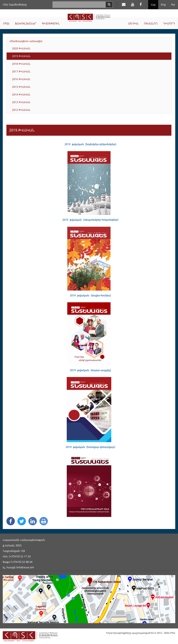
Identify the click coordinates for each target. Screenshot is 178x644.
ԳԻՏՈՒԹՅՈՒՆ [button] (51, 23)
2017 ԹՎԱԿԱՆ (21, 71)
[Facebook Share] (11, 521)
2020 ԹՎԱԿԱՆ (21, 48)
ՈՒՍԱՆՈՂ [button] (151, 23)
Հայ (153, 4)
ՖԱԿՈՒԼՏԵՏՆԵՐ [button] (26, 23)
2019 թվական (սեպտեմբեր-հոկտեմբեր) (90, 220)
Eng (163, 4)
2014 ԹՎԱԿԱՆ (21, 94)
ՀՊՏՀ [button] (6, 23)
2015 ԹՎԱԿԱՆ (21, 87)
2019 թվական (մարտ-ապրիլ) (90, 370)
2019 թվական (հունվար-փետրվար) (90, 447)
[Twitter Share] (22, 521)
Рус (173, 4)
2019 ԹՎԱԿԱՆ (21, 56)
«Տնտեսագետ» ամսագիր (26, 41)
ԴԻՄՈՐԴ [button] (169, 23)
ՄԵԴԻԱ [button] (133, 23)
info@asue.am (25, 567)
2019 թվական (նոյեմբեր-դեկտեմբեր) (90, 144)
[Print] (44, 521)
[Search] (109, 5)
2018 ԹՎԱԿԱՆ (21, 64)
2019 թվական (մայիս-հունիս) (90, 295)
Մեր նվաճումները (15, 4)
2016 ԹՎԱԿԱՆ (21, 79)
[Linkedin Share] (33, 521)
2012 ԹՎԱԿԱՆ (21, 110)
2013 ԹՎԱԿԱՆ (21, 102)
